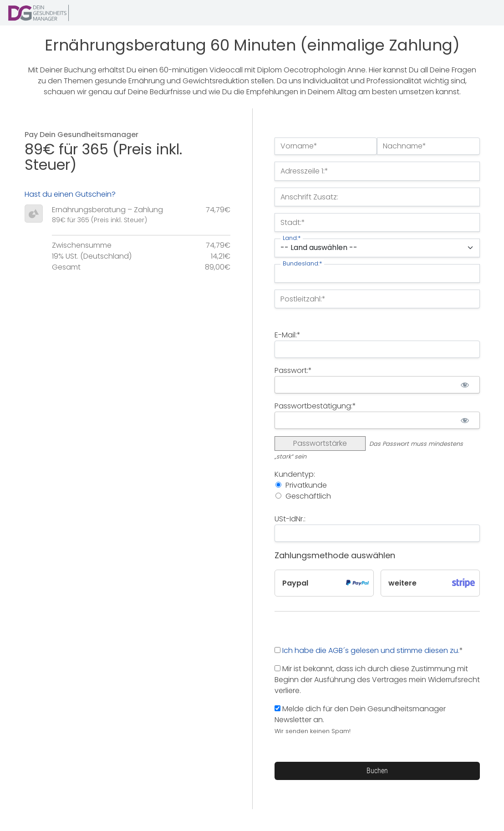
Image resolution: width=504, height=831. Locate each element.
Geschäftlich (308, 496)
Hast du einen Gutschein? (70, 194)
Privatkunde (306, 485)
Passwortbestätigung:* (315, 406)
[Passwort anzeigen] (465, 385)
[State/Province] (377, 273)
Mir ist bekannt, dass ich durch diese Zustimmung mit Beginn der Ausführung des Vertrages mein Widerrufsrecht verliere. (377, 680)
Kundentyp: (295, 474)
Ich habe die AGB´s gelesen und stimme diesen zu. (371, 650)
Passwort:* (293, 370)
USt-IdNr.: (290, 519)
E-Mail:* (288, 335)
